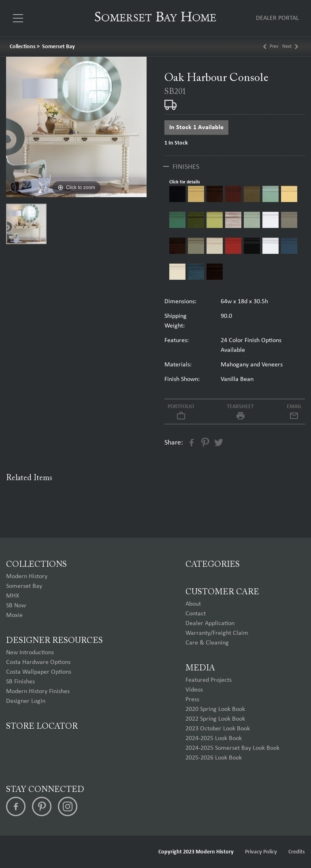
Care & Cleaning (207, 643)
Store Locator (42, 727)
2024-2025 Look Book (214, 738)
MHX (13, 596)
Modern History (27, 577)
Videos (194, 690)
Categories (213, 565)
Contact (196, 614)
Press (192, 700)
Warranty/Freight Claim (217, 633)
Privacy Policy (261, 852)
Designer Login (26, 701)
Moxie (14, 615)
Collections (23, 47)
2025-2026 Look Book (214, 758)
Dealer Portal (277, 18)
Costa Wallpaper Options (39, 672)
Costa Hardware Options (38, 662)
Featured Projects (209, 680)
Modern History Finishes (38, 691)
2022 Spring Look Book (215, 719)
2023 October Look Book (218, 729)
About (193, 604)
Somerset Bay (59, 47)
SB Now (16, 606)
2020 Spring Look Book (215, 709)
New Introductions (30, 653)
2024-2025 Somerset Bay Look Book (232, 748)
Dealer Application (210, 623)
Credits (297, 852)
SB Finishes (20, 682)
